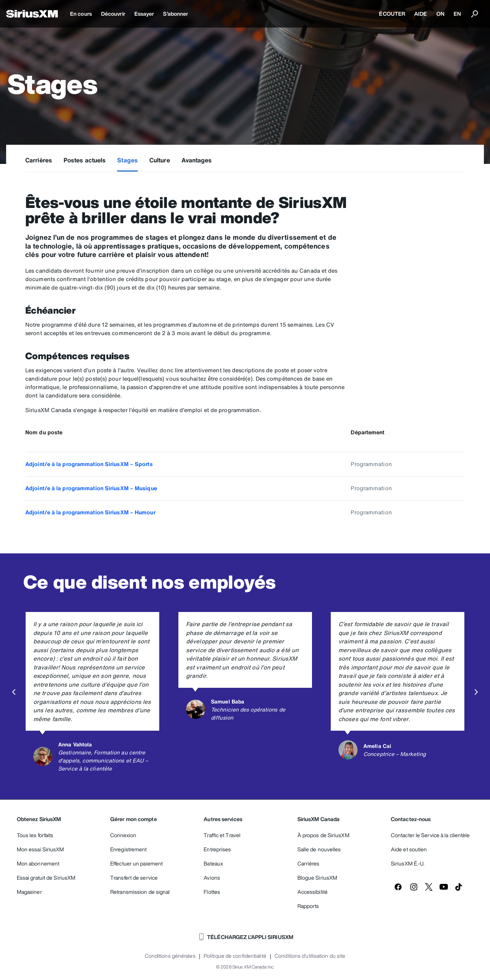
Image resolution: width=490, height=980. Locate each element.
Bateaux (213, 863)
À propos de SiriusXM (323, 835)
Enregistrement (128, 849)
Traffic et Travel (222, 835)
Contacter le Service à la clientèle (430, 835)
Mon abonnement (38, 863)
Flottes (212, 892)
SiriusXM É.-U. (408, 863)
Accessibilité (313, 892)
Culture (160, 160)
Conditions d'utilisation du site (310, 956)
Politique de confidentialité (235, 956)
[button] (14, 692)
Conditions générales (170, 956)
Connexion (123, 835)
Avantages (197, 160)
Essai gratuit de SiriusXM (46, 878)
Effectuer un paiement (136, 863)
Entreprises (217, 849)
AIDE (421, 14)
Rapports (308, 906)
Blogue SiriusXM (318, 878)
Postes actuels (85, 160)
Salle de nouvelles (319, 849)
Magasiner (29, 892)
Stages (127, 160)
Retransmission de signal (140, 892)
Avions (212, 878)
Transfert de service (134, 878)
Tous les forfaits (35, 835)
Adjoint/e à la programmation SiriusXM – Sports (89, 464)
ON (440, 14)
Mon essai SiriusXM (41, 849)
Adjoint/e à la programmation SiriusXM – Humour (90, 512)
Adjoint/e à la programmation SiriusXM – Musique (91, 488)
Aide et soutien (409, 849)
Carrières (39, 160)
